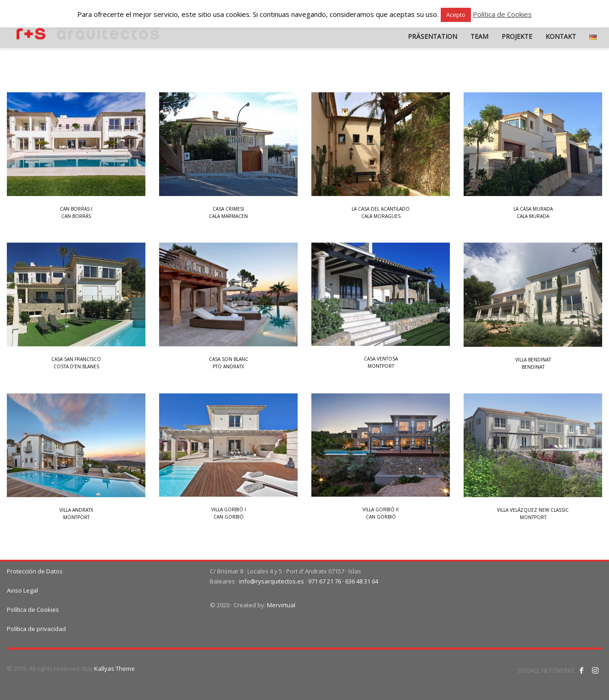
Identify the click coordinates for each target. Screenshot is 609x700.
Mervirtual (281, 605)
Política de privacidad (36, 629)
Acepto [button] (456, 15)
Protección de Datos (35, 571)
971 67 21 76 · (327, 581)
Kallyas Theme (115, 668)
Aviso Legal (22, 590)
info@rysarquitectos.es (272, 581)
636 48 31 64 (362, 581)
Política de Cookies (33, 610)
